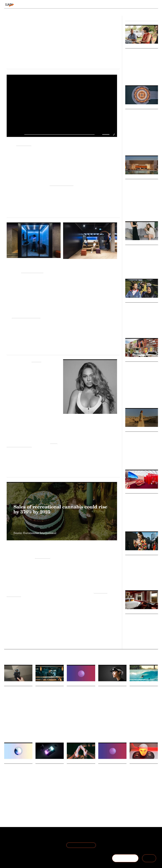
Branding (149, 400)
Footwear (78, 805)
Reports (137, 5)
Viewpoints (106, 5)
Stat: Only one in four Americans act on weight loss (112, 771)
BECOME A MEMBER (125, 858)
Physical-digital (10, 723)
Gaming (39, 724)
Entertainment (49, 724)
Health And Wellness (107, 798)
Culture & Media (139, 270)
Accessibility (118, 731)
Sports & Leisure (132, 328)
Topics (91, 5)
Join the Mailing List (81, 845)
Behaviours (47, 5)
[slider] (106, 134)
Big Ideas (130, 301)
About (8, 838)
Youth (142, 328)
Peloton (36, 360)
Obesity (120, 798)
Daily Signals (11, 684)
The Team (10, 842)
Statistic (70, 734)
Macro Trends (133, 107)
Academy (123, 5)
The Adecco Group (32, 271)
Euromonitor (42, 557)
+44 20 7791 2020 (135, 845)
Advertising (139, 400)
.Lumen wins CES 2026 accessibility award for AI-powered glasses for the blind (112, 698)
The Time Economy (12, 721)
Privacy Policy (36, 842)
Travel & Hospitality (140, 461)
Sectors (77, 5)
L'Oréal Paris (24, 144)
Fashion (128, 270)
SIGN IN (149, 858)
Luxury (134, 147)
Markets (130, 243)
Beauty (132, 802)
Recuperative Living (61, 184)
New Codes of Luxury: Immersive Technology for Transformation (141, 186)
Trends (63, 5)
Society (128, 582)
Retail (145, 75)
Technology (143, 147)
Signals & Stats (26, 5)
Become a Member (15, 845)
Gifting (146, 724)
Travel (128, 147)
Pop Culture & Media (133, 75)
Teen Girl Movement (140, 306)
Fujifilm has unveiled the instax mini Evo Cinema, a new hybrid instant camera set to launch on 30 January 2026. (18, 712)
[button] (103, 135)
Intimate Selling (137, 248)
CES (100, 731)
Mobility (152, 461)
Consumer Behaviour (81, 732)
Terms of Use (36, 838)
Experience (147, 213)
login (155, 5)
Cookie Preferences (40, 845)
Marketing (129, 400)
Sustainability (137, 523)
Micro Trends (133, 46)
